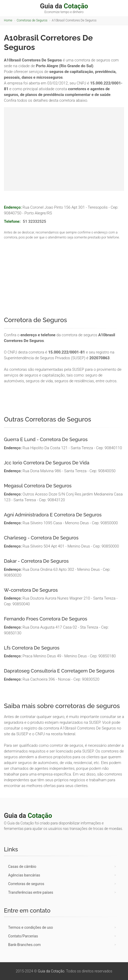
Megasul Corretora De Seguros (38, 486)
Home (8, 20)
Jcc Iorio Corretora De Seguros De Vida (47, 463)
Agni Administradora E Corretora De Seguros (53, 515)
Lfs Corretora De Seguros (32, 648)
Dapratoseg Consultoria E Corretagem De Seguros (59, 671)
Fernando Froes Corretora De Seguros (46, 619)
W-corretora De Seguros (31, 590)
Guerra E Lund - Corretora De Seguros (46, 439)
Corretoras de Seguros (32, 20)
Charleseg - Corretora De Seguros (41, 538)
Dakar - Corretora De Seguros (36, 561)
